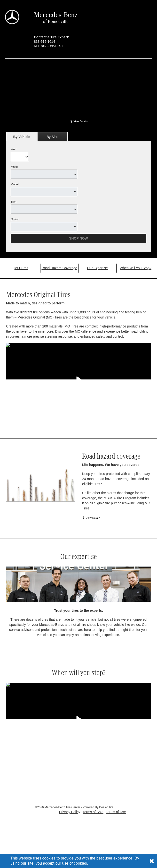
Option (15, 219)
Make (14, 167)
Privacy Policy (70, 812)
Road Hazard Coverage (59, 268)
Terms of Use (116, 812)
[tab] (22, 137)
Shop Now (78, 238)
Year (14, 149)
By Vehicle (22, 138)
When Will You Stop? (136, 268)
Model (15, 184)
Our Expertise (97, 268)
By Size (52, 137)
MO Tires (21, 268)
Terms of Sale (93, 812)
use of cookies (74, 863)
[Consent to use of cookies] (152, 861)
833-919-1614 (44, 42)
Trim (14, 202)
